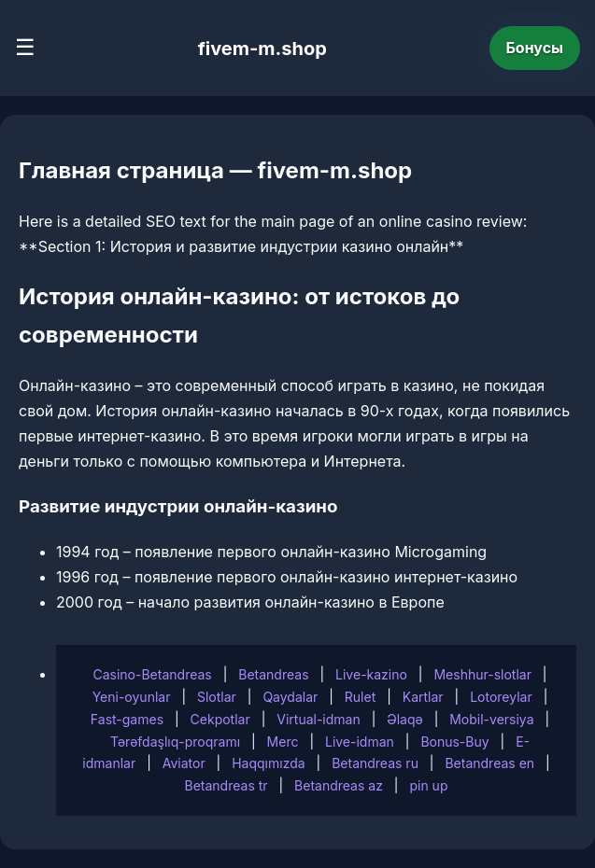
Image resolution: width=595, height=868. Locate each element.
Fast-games (127, 719)
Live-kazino (371, 674)
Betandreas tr (227, 785)
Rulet (360, 697)
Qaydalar (290, 697)
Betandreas (273, 674)
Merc (283, 742)
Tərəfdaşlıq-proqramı (175, 742)
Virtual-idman (318, 719)
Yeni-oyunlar (132, 697)
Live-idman (360, 742)
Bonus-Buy (454, 742)
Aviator (184, 763)
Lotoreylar (501, 697)
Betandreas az (339, 785)
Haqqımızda (268, 763)
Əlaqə (404, 719)
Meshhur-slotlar (482, 674)
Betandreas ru (375, 763)
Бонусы (535, 48)
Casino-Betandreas (152, 674)
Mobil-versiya (491, 719)
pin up (428, 785)
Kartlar (423, 697)
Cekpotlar (220, 719)
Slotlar (217, 697)
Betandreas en (489, 763)
